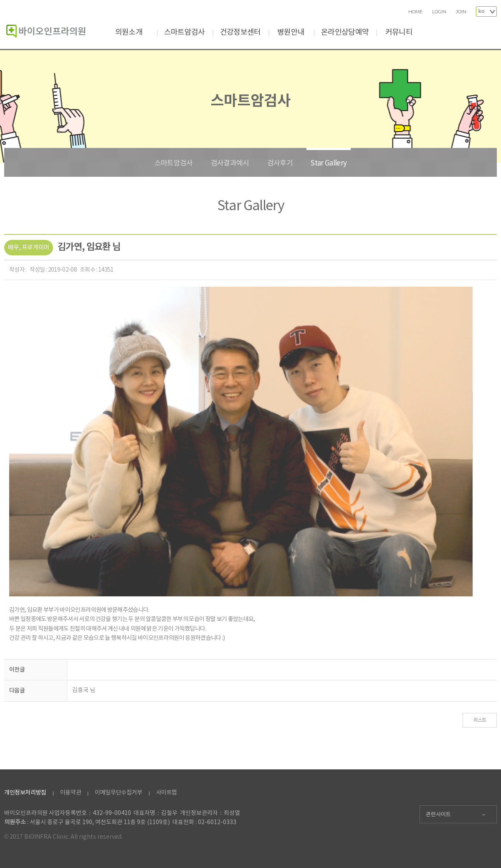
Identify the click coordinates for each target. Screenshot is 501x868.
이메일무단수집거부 (118, 793)
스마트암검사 (185, 32)
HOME (415, 12)
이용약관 (71, 793)
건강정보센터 (240, 32)
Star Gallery (329, 163)
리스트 (480, 720)
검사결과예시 (230, 163)
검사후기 (280, 163)
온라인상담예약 (345, 32)
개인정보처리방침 (25, 793)
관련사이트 (438, 815)
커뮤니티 (399, 32)
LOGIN (439, 12)
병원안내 (291, 32)
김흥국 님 (84, 690)
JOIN (461, 12)
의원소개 (129, 32)
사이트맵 (167, 793)
